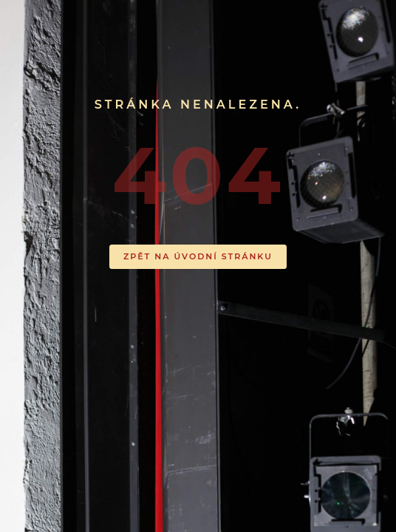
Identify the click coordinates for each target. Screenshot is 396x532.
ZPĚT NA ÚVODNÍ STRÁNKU (198, 256)
